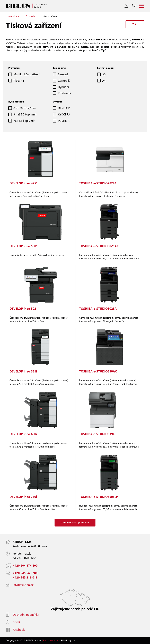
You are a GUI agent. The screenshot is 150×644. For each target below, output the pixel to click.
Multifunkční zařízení (27, 74)
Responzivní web (52, 640)
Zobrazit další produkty (75, 522)
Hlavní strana (13, 16)
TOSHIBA (64, 121)
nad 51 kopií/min (24, 121)
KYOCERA (64, 114)
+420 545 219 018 (25, 577)
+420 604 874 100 (25, 565)
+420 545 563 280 (25, 573)
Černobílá (64, 81)
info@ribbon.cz (23, 585)
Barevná (63, 74)
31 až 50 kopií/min (25, 114)
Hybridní (63, 87)
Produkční (64, 93)
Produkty (30, 16)
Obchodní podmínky (26, 615)
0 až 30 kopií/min (25, 108)
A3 (104, 74)
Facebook (19, 630)
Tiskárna (19, 81)
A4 (104, 81)
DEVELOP (64, 108)
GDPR (16, 622)
